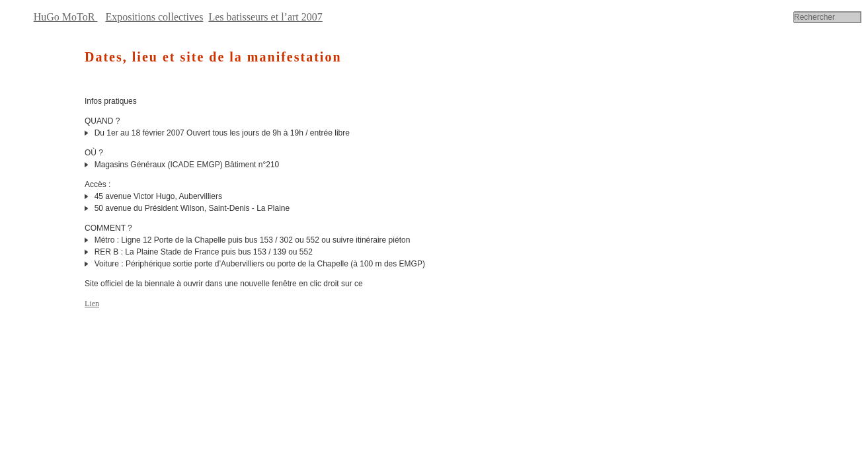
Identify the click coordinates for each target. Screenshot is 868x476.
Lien (92, 303)
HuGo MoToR (66, 17)
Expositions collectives (154, 17)
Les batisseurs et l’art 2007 (265, 17)
